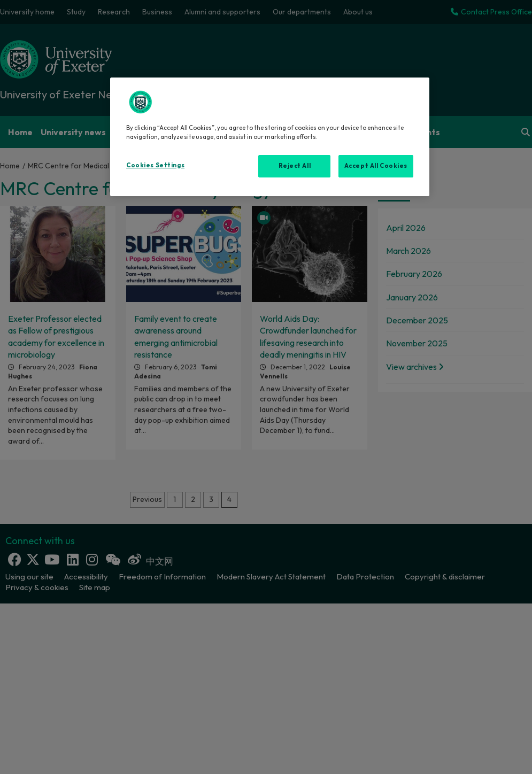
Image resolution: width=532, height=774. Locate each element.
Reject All (295, 166)
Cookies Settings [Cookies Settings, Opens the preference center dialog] (155, 165)
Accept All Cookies (376, 166)
